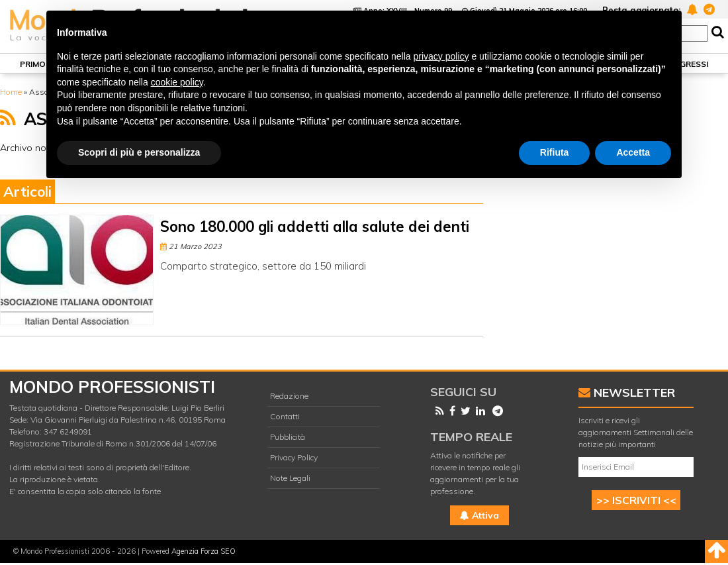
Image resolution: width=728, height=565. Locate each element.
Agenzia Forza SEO (204, 551)
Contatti (285, 416)
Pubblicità (288, 437)
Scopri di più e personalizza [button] (139, 152)
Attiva (479, 515)
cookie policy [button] (177, 82)
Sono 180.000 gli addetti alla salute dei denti (315, 227)
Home (11, 92)
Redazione (289, 396)
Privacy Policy (294, 457)
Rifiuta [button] (555, 152)
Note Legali (290, 478)
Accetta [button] (633, 152)
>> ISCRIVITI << (636, 500)
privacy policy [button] (441, 56)
